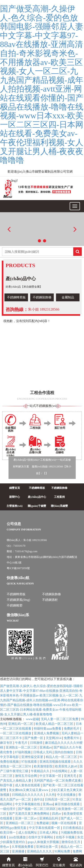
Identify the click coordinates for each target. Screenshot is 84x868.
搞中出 (38, 799)
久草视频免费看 (23, 847)
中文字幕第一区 (51, 776)
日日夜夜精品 (73, 828)
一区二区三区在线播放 (16, 733)
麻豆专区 (7, 743)
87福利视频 (23, 752)
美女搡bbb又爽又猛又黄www (29, 790)
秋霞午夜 (7, 785)
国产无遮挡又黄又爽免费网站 (30, 814)
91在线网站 (60, 771)
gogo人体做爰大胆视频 (44, 842)
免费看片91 (72, 738)
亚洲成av (46, 747)
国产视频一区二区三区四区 (37, 809)
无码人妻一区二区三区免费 (60, 719)
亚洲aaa (48, 804)
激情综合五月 (71, 842)
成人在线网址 (28, 833)
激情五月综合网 (26, 776)
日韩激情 (37, 743)
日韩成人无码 (43, 752)
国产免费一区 (34, 738)
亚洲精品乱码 (49, 818)
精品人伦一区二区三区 (62, 757)
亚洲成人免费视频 (47, 733)
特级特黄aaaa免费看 (48, 729)
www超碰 (32, 719)
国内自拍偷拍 (64, 752)
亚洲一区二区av (26, 818)
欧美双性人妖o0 (67, 766)
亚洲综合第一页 (47, 847)
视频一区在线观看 (64, 823)
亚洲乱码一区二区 (21, 724)
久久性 (50, 795)
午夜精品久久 (41, 771)
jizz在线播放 (18, 837)
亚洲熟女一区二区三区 (22, 747)
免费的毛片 (72, 729)
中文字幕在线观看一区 (45, 828)
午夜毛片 (22, 743)
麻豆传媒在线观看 (68, 804)
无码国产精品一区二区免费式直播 (58, 781)
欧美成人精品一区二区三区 (55, 724)
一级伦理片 (8, 809)
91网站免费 (63, 851)
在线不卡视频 (66, 837)
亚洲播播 (19, 851)
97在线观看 (30, 762)
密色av (5, 847)
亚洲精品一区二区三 (20, 823)
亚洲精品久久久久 (40, 851)
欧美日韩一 (8, 833)
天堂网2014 (54, 738)
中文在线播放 (67, 795)
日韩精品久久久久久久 (28, 795)
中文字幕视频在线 (28, 804)
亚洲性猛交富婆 (33, 757)
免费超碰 (43, 823)
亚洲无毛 (71, 776)
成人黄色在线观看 (28, 785)
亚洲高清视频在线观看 (56, 762)
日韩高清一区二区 (58, 799)
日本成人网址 (49, 833)
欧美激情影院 (44, 766)
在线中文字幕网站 (41, 837)
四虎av (57, 814)
